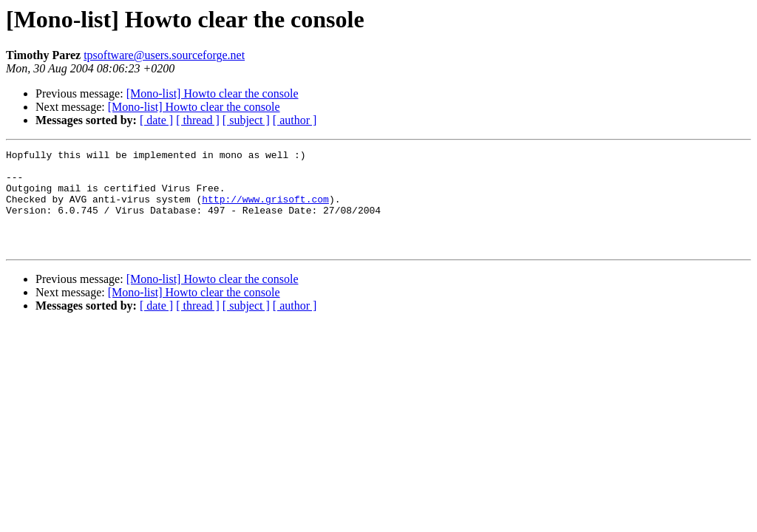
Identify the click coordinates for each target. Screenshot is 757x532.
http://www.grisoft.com (265, 210)
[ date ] (156, 120)
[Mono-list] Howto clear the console (213, 93)
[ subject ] (246, 120)
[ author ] (295, 120)
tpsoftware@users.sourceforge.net (164, 55)
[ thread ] (198, 120)
